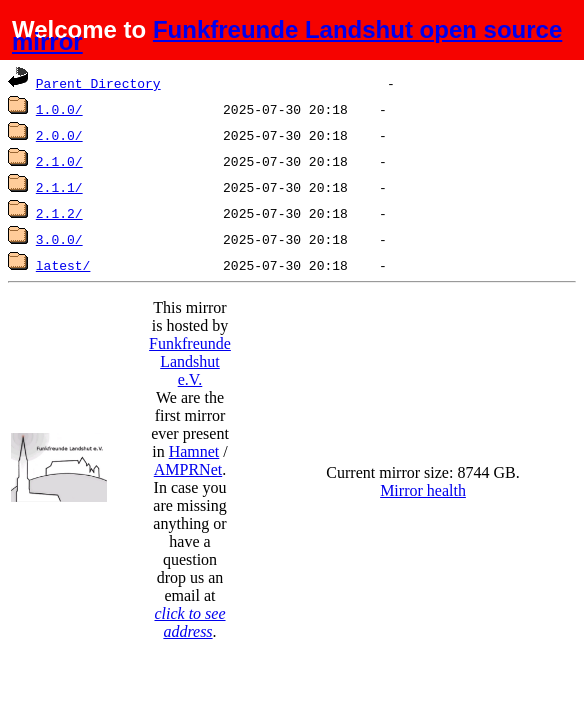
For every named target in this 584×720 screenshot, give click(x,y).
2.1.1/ (59, 187)
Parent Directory (98, 83)
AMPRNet (188, 469)
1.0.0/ (59, 109)
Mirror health (423, 490)
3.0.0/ (59, 239)
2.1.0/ (59, 161)
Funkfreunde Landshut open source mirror (287, 35)
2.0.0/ (59, 135)
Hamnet (194, 451)
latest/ (63, 265)
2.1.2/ (59, 213)
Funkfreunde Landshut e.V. (190, 361)
